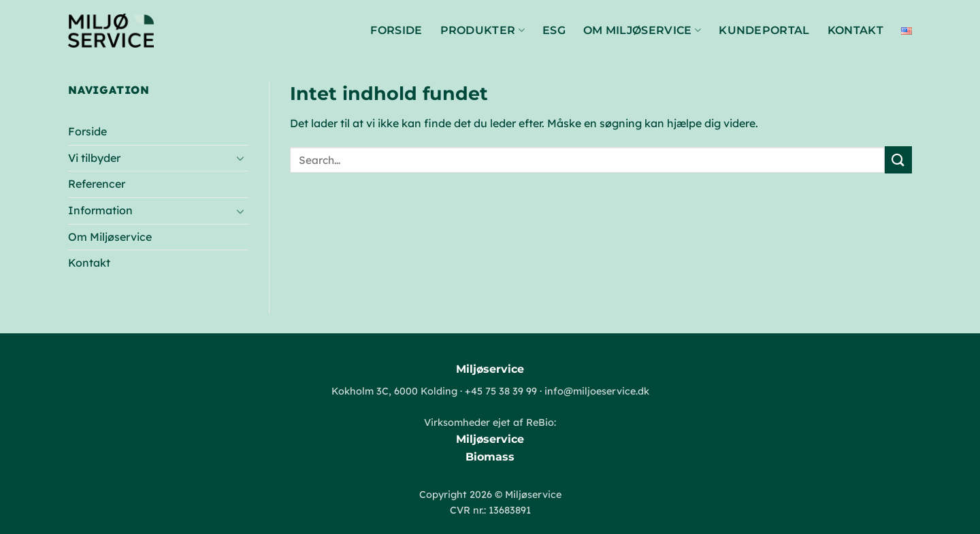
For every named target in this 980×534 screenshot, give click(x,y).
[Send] (898, 160)
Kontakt (855, 30)
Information (100, 210)
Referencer (97, 184)
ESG (554, 30)
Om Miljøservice (642, 31)
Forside (396, 30)
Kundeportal (764, 30)
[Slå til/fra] (240, 158)
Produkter (483, 31)
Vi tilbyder (94, 158)
